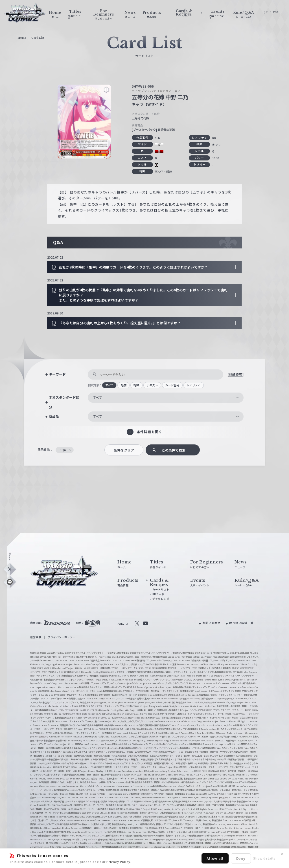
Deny (241, 858)
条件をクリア (124, 450)
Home (22, 38)
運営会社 (36, 637)
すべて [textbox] (97, 397)
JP (266, 12)
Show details (264, 858)
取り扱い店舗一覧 (241, 623)
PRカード (158, 594)
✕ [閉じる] (282, 854)
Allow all (215, 858)
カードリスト (161, 590)
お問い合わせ (212, 623)
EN (275, 12)
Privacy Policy (118, 862)
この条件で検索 (174, 450)
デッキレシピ (161, 599)
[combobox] (166, 398)
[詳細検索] (236, 374)
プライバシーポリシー (62, 637)
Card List (38, 38)
